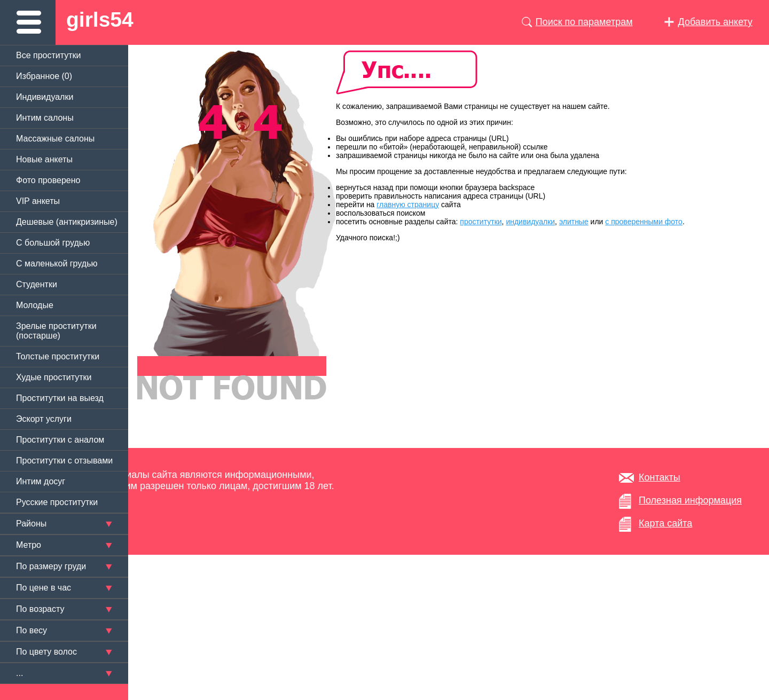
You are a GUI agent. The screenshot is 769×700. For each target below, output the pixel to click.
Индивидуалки (45, 97)
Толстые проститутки (58, 356)
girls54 (100, 19)
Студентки (37, 284)
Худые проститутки (54, 377)
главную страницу (408, 205)
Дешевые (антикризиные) (67, 222)
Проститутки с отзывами (64, 461)
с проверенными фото (644, 222)
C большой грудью (53, 243)
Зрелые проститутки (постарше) (56, 331)
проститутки (481, 222)
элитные (574, 222)
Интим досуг (41, 481)
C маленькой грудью (57, 264)
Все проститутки (49, 55)
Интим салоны (45, 118)
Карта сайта (665, 523)
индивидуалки (530, 222)
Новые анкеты (44, 159)
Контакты (660, 477)
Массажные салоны (55, 139)
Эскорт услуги (44, 419)
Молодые (35, 305)
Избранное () (44, 76)
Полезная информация (690, 500)
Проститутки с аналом (60, 440)
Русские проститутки (57, 502)
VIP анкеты (38, 201)
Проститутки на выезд (60, 398)
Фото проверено (48, 180)
